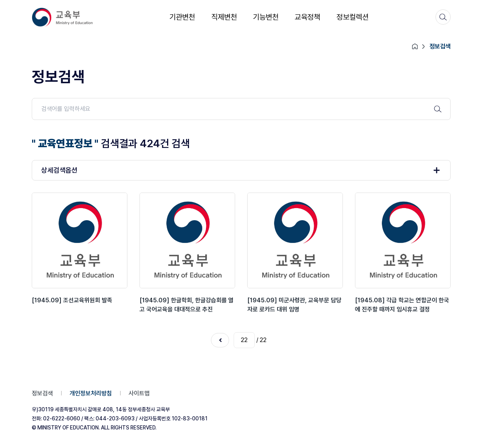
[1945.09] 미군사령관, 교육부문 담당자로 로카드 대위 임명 (294, 305)
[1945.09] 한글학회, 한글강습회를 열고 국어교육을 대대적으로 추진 (187, 305)
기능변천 (266, 17)
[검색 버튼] (438, 109)
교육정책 (307, 17)
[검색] (443, 17)
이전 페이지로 (220, 340)
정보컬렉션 (353, 17)
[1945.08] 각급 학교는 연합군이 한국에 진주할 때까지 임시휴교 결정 (402, 305)
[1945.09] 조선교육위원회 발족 (72, 300)
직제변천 (224, 17)
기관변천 (182, 17)
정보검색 (42, 393)
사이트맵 (139, 393)
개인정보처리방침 (91, 393)
